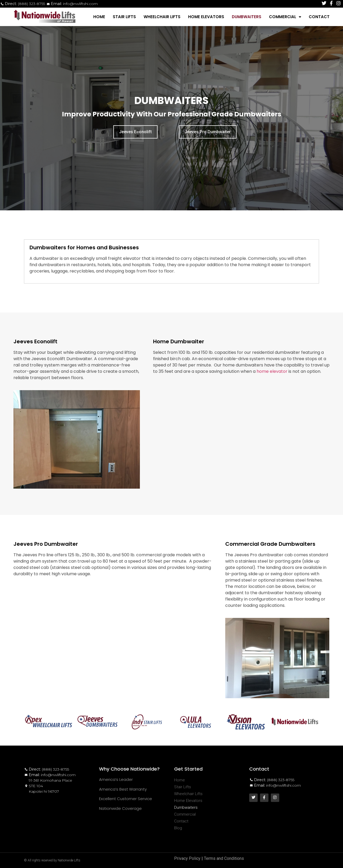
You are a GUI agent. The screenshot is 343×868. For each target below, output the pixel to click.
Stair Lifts (124, 17)
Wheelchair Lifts (162, 17)
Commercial (285, 17)
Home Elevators (206, 17)
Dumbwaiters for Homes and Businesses (84, 247)
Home (99, 17)
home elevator (272, 371)
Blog (178, 828)
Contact (319, 17)
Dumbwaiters (247, 17)
